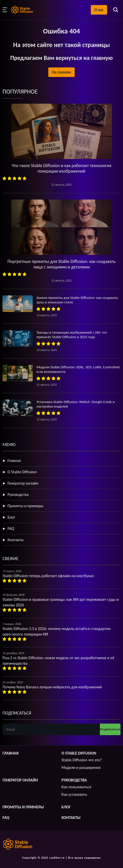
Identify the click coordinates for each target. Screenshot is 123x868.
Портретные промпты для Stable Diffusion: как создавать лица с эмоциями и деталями (61, 264)
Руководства (18, 495)
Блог (11, 517)
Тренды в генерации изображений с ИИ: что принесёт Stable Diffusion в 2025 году (72, 335)
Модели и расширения (81, 767)
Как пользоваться (76, 787)
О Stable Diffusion (22, 472)
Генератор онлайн (23, 483)
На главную (61, 72)
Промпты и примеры (25, 506)
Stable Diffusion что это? (82, 760)
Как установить (74, 794)
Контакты (16, 540)
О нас (99, 10)
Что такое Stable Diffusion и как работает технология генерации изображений (61, 168)
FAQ (11, 528)
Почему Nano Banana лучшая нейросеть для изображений (52, 687)
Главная (14, 461)
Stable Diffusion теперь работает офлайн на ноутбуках (48, 576)
